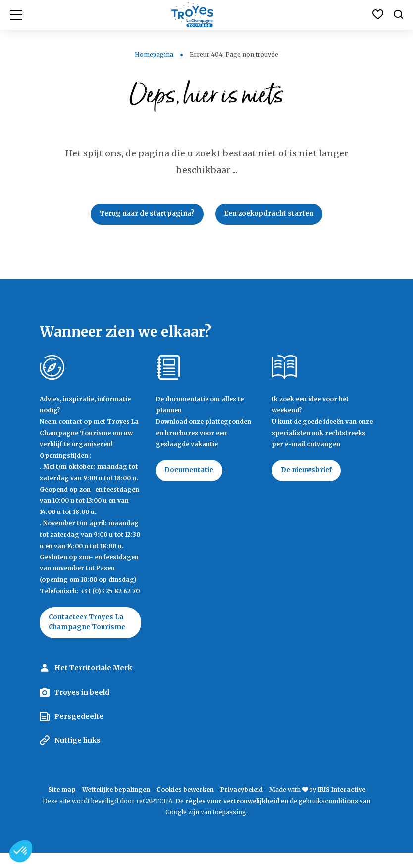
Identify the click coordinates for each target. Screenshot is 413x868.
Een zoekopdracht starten (273, 215)
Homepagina (154, 55)
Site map (62, 804)
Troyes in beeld (82, 708)
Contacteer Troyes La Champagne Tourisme (89, 631)
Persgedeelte (79, 731)
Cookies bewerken (185, 804)
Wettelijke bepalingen (116, 804)
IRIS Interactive (342, 804)
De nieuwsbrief (309, 473)
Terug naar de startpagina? (144, 215)
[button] (21, 851)
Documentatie (192, 473)
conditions (342, 816)
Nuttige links (77, 756)
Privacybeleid (242, 804)
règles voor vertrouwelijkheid (232, 816)
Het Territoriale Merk (93, 683)
